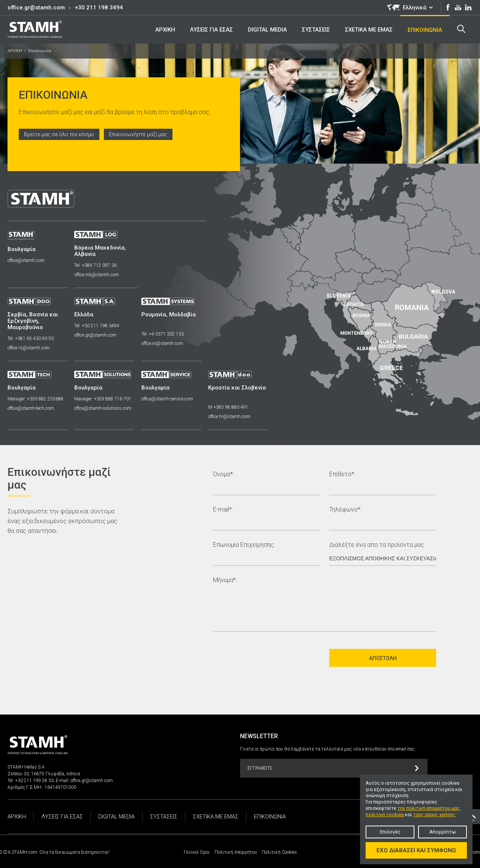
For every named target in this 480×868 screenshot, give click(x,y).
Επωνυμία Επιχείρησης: (244, 545)
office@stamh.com (26, 260)
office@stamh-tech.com (31, 408)
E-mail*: (223, 510)
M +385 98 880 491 (230, 407)
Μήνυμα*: (225, 580)
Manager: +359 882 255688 (35, 399)
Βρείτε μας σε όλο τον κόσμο (60, 134)
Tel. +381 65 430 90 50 (31, 338)
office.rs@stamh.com (29, 348)
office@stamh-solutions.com (103, 408)
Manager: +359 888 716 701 (103, 399)
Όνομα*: (223, 475)
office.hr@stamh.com (231, 417)
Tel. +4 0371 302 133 (164, 334)
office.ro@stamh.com (163, 343)
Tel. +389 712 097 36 (96, 265)
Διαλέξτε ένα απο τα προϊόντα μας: (377, 545)
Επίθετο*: (342, 475)
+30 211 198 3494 (99, 8)
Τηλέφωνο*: (345, 510)
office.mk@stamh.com (97, 275)
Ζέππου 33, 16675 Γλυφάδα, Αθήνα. (44, 774)
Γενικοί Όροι (197, 852)
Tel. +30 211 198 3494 (97, 326)
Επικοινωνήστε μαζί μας (140, 134)
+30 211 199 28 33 (34, 781)
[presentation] (270, 658)
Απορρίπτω (443, 832)
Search (461, 29)
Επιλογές (390, 832)
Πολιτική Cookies (279, 852)
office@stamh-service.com (168, 399)
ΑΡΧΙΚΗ (15, 51)
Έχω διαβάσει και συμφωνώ (416, 850)
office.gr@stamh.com (36, 8)
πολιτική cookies (385, 815)
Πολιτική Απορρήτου (236, 852)
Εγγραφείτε (333, 768)
